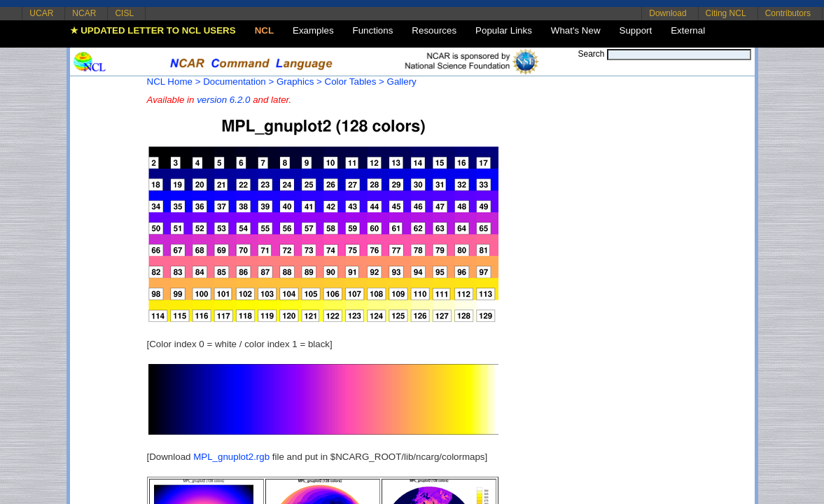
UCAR (41, 13)
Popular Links (504, 30)
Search (591, 54)
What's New (576, 30)
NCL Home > (174, 82)
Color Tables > (355, 82)
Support (636, 30)
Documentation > (238, 82)
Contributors (788, 13)
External (688, 30)
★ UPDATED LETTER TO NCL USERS (153, 30)
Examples (313, 30)
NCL (264, 30)
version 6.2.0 (223, 100)
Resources (434, 30)
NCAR (84, 13)
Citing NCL (726, 13)
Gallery (402, 82)
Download (668, 13)
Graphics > (299, 82)
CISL (124, 13)
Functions (373, 30)
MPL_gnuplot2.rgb (231, 457)
